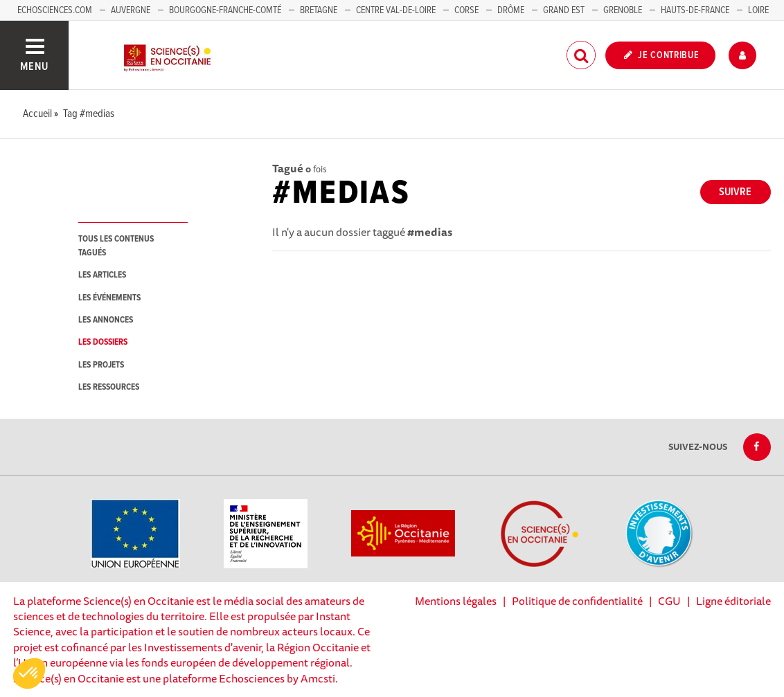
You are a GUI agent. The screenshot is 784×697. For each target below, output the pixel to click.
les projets (101, 365)
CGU (669, 601)
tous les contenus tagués (116, 246)
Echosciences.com (55, 10)
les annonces (106, 320)
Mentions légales (456, 601)
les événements (109, 298)
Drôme (511, 10)
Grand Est (564, 10)
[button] (29, 673)
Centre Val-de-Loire (396, 10)
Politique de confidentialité (577, 601)
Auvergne (131, 10)
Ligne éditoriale (733, 601)
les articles (102, 275)
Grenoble (624, 10)
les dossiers (103, 342)
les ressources (109, 387)
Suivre (735, 192)
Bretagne (319, 10)
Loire (758, 10)
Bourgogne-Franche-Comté (225, 10)
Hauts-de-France (695, 10)
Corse (466, 10)
